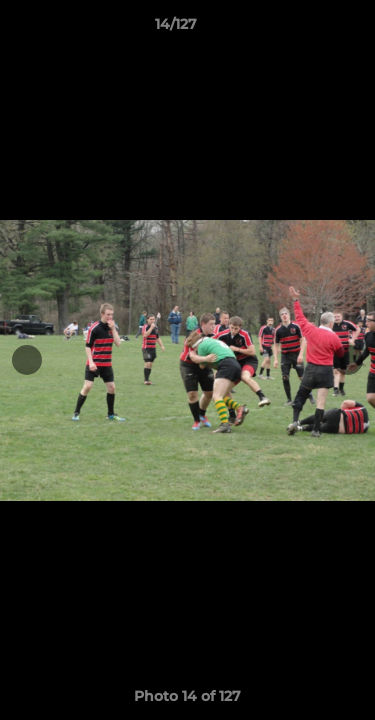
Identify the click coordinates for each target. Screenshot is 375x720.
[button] (303, 29)
